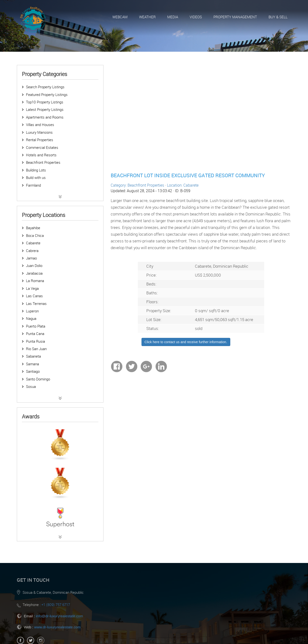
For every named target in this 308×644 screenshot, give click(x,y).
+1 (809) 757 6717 (56, 605)
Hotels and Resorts (41, 155)
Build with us (36, 177)
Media (173, 17)
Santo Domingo (38, 379)
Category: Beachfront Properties (137, 185)
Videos (196, 17)
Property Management (235, 17)
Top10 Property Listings (45, 102)
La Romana (35, 281)
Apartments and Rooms (45, 117)
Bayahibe (33, 228)
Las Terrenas (36, 303)
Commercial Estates (42, 147)
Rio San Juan (36, 349)
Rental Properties (40, 140)
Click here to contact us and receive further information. (186, 342)
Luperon (32, 311)
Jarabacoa (34, 273)
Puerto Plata (36, 326)
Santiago (33, 371)
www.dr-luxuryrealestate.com (57, 627)
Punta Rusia (35, 341)
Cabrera (32, 251)
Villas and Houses (40, 125)
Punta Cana (35, 334)
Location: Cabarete (183, 185)
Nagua (31, 318)
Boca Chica (35, 235)
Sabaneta (33, 356)
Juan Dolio (34, 265)
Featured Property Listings (47, 95)
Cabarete (33, 243)
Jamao (31, 258)
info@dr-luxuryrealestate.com (59, 616)
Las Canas (34, 296)
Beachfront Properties (43, 162)
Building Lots (36, 170)
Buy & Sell (278, 17)
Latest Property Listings (45, 109)
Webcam (120, 17)
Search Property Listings (45, 87)
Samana (32, 364)
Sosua (31, 386)
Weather (147, 17)
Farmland (33, 185)
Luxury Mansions (39, 132)
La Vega (32, 288)
